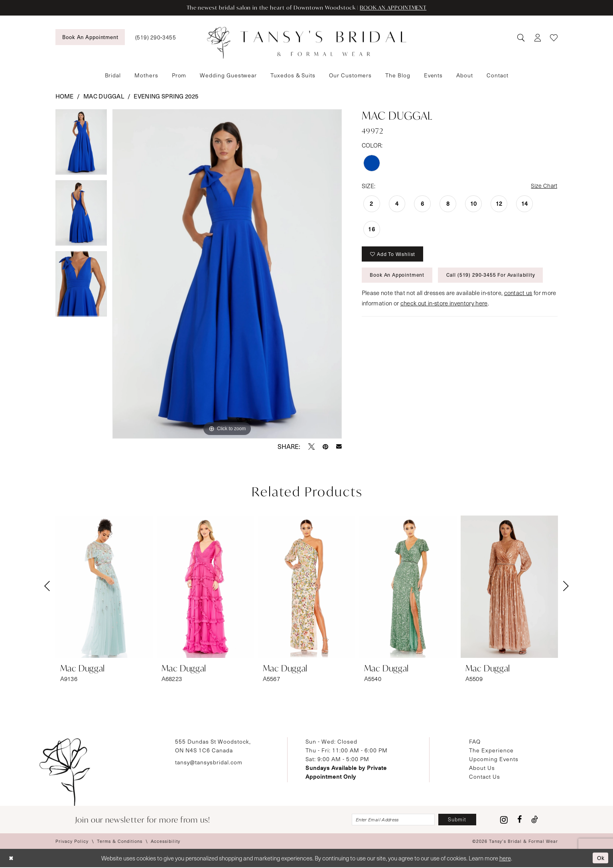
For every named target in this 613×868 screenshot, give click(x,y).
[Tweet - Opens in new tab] (311, 447)
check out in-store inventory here (444, 306)
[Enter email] (389, 820)
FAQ (475, 741)
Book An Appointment (399, 278)
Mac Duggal (104, 96)
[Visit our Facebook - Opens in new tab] (519, 820)
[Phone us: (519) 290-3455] (156, 37)
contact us (518, 296)
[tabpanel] (81, 145)
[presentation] (104, 587)
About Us (482, 768)
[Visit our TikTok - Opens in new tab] (535, 820)
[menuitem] (90, 37)
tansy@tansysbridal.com (209, 762)
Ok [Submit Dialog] (600, 858)
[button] (537, 37)
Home (65, 96)
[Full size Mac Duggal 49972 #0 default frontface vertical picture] (227, 274)
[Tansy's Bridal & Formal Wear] (307, 43)
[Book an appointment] (90, 37)
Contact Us (485, 776)
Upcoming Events (494, 759)
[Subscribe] (456, 820)
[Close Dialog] (12, 859)
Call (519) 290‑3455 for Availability (495, 278)
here (505, 859)
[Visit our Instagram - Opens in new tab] (504, 820)
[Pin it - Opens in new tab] (325, 447)
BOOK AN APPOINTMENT (396, 8)
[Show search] (521, 37)
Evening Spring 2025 (166, 96)
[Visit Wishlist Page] (554, 37)
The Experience (491, 750)
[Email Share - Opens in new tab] (339, 447)
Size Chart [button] (543, 186)
